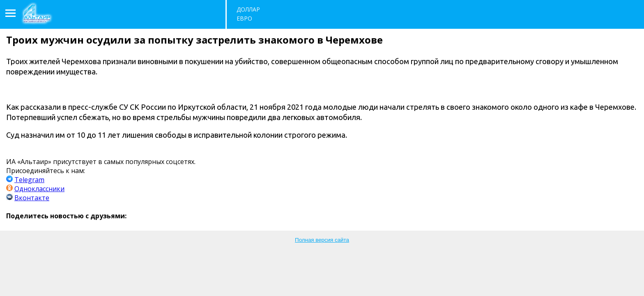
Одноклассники (39, 189)
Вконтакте (32, 198)
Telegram (29, 180)
